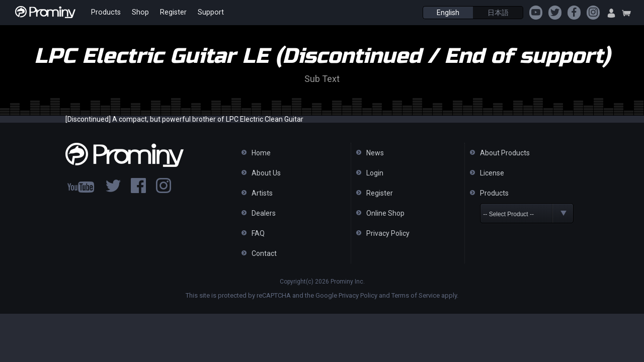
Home (261, 153)
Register (169, 13)
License (492, 173)
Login (375, 173)
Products (105, 13)
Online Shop (385, 213)
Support (206, 13)
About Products (505, 153)
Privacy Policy (388, 233)
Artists (262, 193)
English (448, 13)
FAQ (258, 233)
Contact (264, 253)
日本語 (498, 13)
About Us (266, 173)
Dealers (264, 213)
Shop (138, 13)
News (375, 153)
